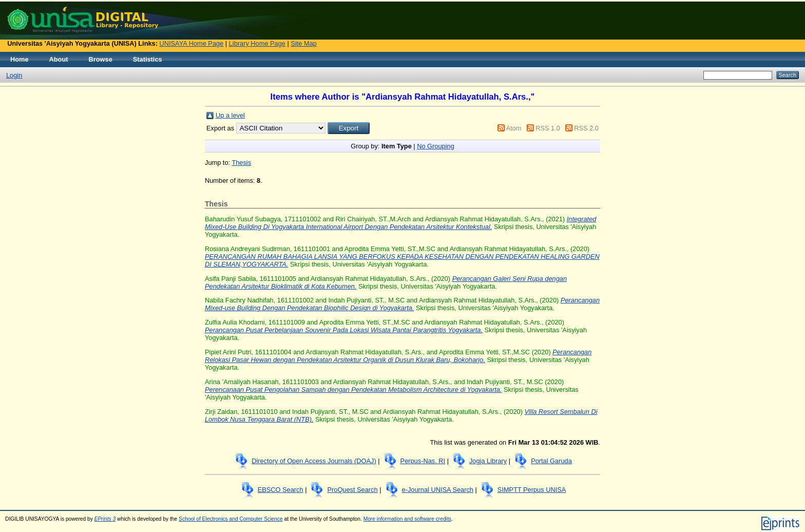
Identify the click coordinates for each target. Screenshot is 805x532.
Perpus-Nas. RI (423, 461)
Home (20, 59)
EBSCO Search (281, 490)
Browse (101, 59)
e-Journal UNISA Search (438, 490)
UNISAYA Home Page (192, 43)
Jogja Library (488, 461)
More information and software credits (407, 519)
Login (14, 75)
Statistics (148, 59)
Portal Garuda (551, 461)
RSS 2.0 (586, 128)
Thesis (241, 163)
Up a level (230, 115)
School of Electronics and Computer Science (231, 519)
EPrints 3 (105, 519)
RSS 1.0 (548, 128)
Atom (514, 128)
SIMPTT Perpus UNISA (532, 490)
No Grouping (436, 146)
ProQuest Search (352, 490)
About (59, 59)
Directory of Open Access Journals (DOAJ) (314, 461)
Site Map (304, 43)
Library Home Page (257, 43)
